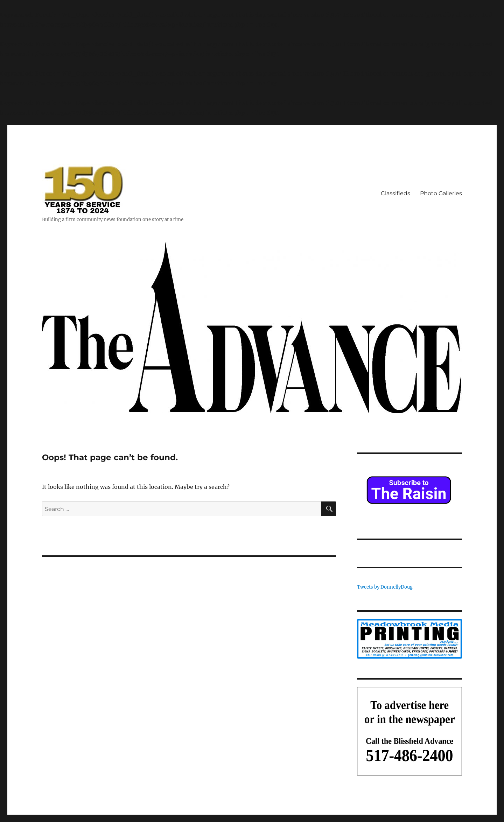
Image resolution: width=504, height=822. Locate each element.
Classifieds (395, 193)
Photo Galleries (441, 193)
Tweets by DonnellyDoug (385, 587)
